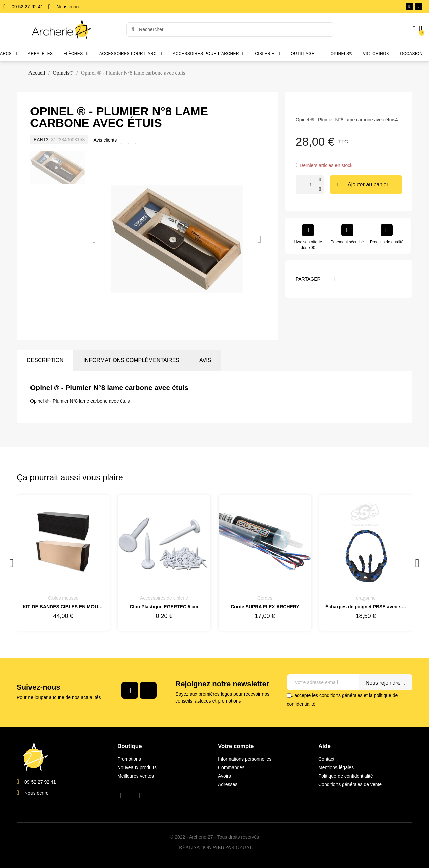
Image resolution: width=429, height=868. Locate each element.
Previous (12, 563)
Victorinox (376, 54)
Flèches (76, 54)
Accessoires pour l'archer (208, 54)
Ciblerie (267, 54)
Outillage (305, 54)
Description (45, 360)
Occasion (411, 54)
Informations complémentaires (131, 360)
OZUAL (244, 848)
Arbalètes (40, 54)
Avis (205, 360)
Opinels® (342, 54)
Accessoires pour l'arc (131, 54)
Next (417, 563)
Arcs (9, 54)
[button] (94, 239)
